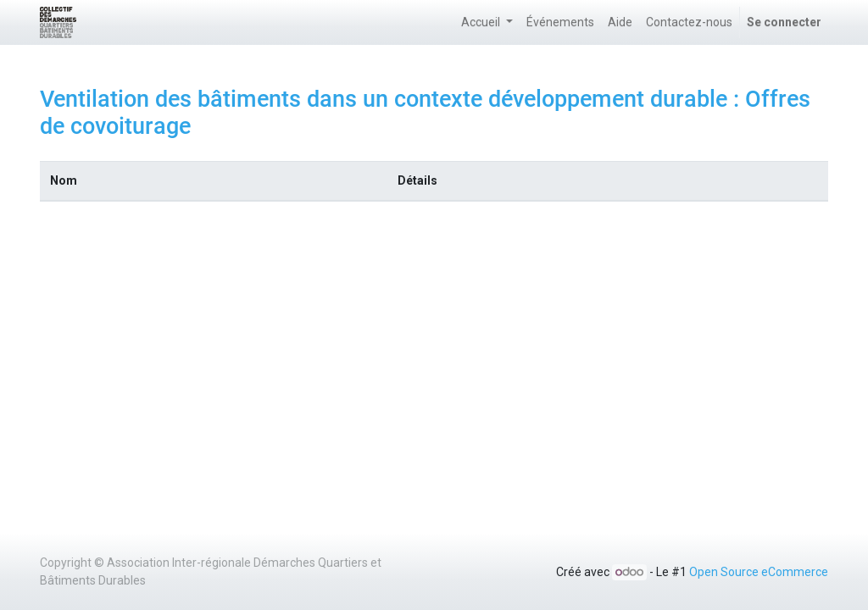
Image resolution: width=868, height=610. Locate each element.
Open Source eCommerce (759, 572)
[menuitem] (560, 22)
